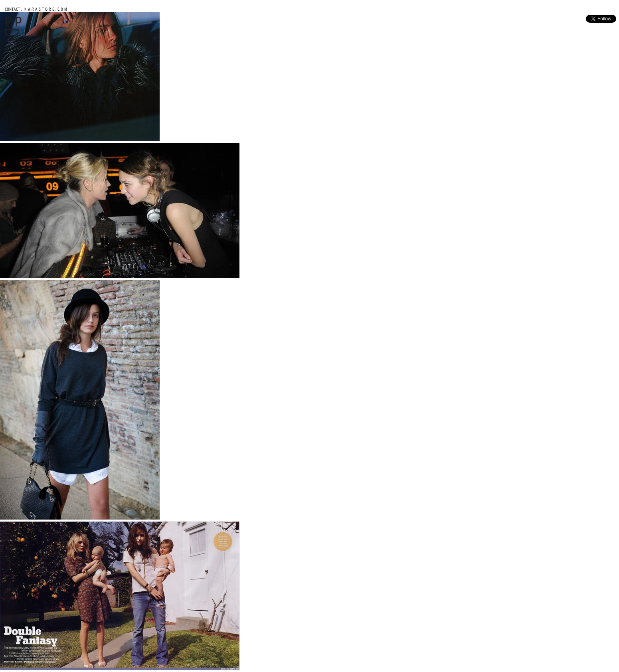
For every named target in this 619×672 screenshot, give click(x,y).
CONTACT (12, 9)
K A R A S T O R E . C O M (45, 9)
